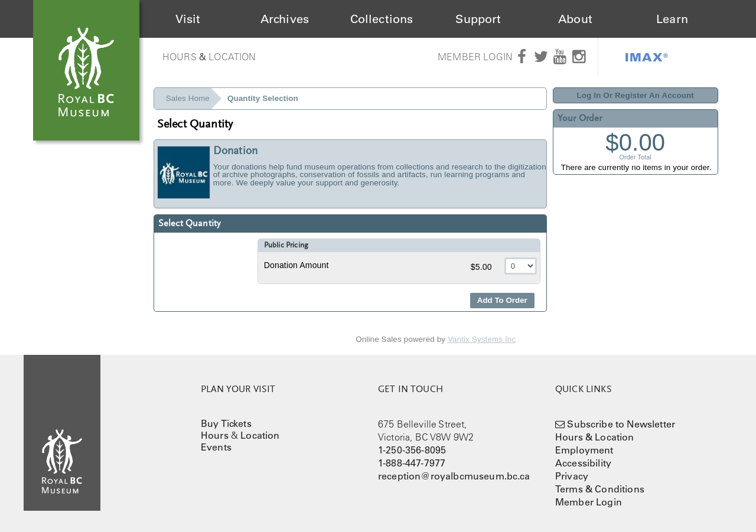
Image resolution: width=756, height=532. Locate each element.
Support (478, 19)
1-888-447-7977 (412, 463)
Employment (584, 450)
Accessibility (583, 463)
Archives (285, 19)
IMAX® (647, 57)
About (575, 19)
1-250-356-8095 (412, 450)
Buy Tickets (226, 423)
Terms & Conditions (600, 489)
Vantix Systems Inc (482, 339)
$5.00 (483, 267)
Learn (672, 19)
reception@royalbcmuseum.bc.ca (454, 476)
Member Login (475, 57)
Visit (188, 19)
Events (216, 447)
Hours (180, 57)
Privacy (572, 476)
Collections (382, 19)
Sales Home (188, 98)
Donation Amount (296, 265)
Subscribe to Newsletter (621, 424)
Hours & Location (595, 437)
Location (232, 57)
